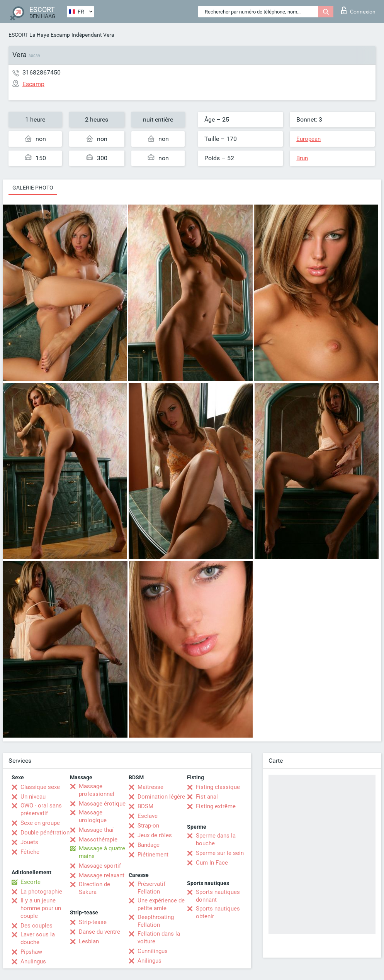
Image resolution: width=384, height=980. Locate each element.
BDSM (145, 806)
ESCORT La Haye (29, 35)
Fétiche (30, 852)
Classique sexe (40, 787)
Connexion (358, 10)
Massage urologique (93, 816)
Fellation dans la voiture (159, 938)
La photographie (41, 892)
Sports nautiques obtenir (218, 912)
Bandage (149, 845)
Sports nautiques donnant (218, 896)
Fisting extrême (216, 806)
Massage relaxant (102, 875)
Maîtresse (150, 787)
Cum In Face (212, 863)
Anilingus (150, 961)
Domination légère (161, 797)
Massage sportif (100, 866)
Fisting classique (218, 787)
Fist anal (207, 797)
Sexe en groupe (40, 823)
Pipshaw (31, 952)
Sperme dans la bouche (216, 840)
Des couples (37, 926)
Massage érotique (102, 804)
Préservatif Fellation (151, 888)
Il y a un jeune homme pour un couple (41, 908)
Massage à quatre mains (102, 852)
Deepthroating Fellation (156, 921)
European (308, 139)
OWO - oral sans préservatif (41, 809)
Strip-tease (93, 922)
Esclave (148, 816)
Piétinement (153, 855)
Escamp (60, 35)
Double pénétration (45, 833)
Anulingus (33, 961)
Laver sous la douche (38, 938)
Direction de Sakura (94, 888)
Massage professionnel (97, 790)
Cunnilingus (153, 951)
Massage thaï (96, 830)
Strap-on (148, 826)
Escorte (31, 882)
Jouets (29, 842)
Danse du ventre (99, 932)
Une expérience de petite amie (161, 904)
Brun (302, 158)
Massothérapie (98, 840)
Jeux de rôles (155, 835)
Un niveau (33, 797)
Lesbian (89, 941)
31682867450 (42, 72)
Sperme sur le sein (220, 853)
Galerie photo (33, 188)
